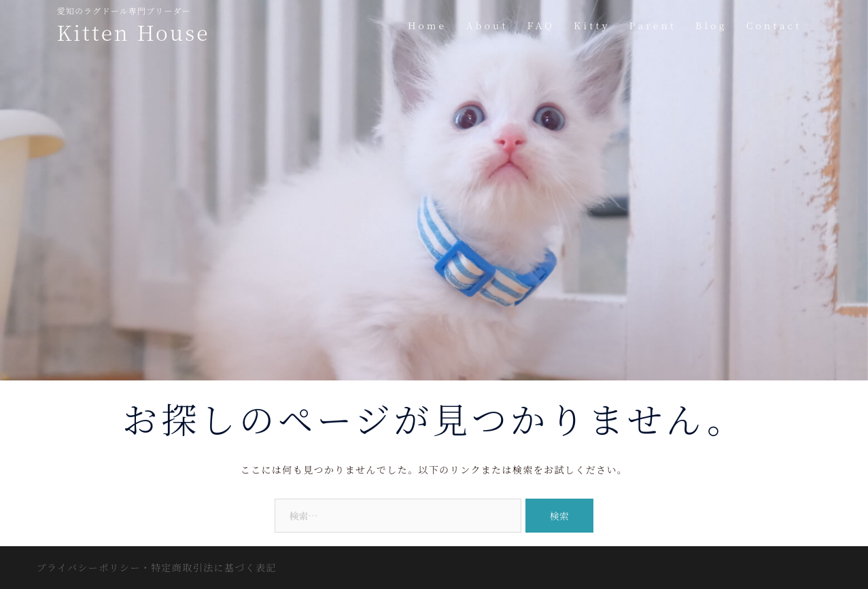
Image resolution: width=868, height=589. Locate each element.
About (487, 25)
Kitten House (134, 32)
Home (428, 25)
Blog (711, 25)
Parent (653, 25)
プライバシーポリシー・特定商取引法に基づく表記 (157, 567)
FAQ (541, 25)
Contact (774, 25)
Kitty (592, 25)
